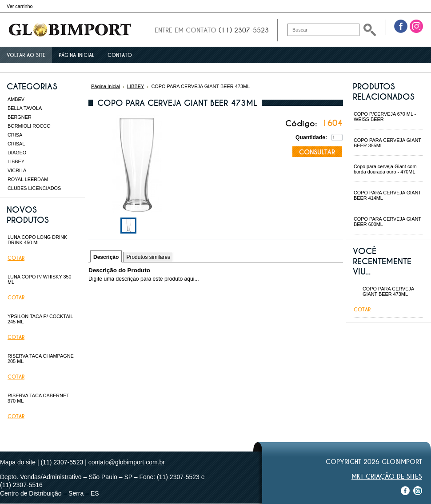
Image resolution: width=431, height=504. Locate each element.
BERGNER (20, 117)
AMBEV (16, 99)
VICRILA (17, 170)
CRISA (15, 135)
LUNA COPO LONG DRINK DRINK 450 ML (37, 240)
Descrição (106, 257)
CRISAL (16, 144)
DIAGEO (17, 153)
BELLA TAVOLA (25, 108)
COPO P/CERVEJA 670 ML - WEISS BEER (385, 117)
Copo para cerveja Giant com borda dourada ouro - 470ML (385, 169)
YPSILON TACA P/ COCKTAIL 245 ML (40, 319)
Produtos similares (148, 257)
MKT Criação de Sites (387, 476)
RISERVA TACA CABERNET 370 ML (38, 398)
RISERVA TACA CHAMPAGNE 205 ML (41, 359)
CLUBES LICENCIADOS (34, 188)
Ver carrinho (20, 6)
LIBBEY (16, 161)
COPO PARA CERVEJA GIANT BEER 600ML (387, 222)
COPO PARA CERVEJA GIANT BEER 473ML (388, 291)
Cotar (16, 258)
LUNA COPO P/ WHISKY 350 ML (40, 279)
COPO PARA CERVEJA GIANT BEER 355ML (387, 143)
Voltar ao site (26, 55)
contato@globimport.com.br (127, 462)
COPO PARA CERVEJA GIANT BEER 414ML (387, 195)
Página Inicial (106, 86)
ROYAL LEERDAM (28, 179)
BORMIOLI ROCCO (29, 126)
